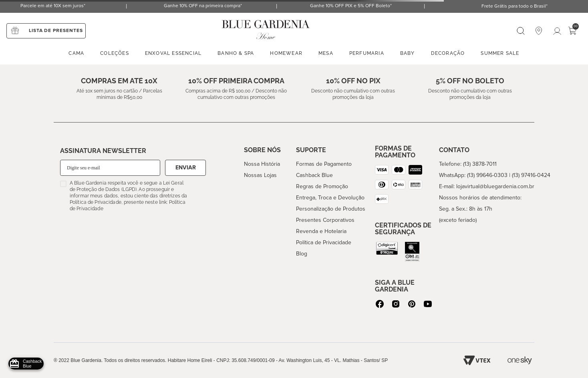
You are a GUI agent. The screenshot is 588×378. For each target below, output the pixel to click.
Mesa (326, 53)
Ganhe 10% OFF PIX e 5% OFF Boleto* (351, 6)
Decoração (448, 53)
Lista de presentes (56, 31)
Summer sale (500, 53)
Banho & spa (236, 53)
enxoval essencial (173, 53)
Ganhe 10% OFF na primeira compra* (203, 6)
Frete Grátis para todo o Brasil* (514, 6)
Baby (408, 53)
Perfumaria (367, 53)
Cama (76, 53)
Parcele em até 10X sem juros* (53, 6)
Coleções (115, 53)
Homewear (286, 53)
